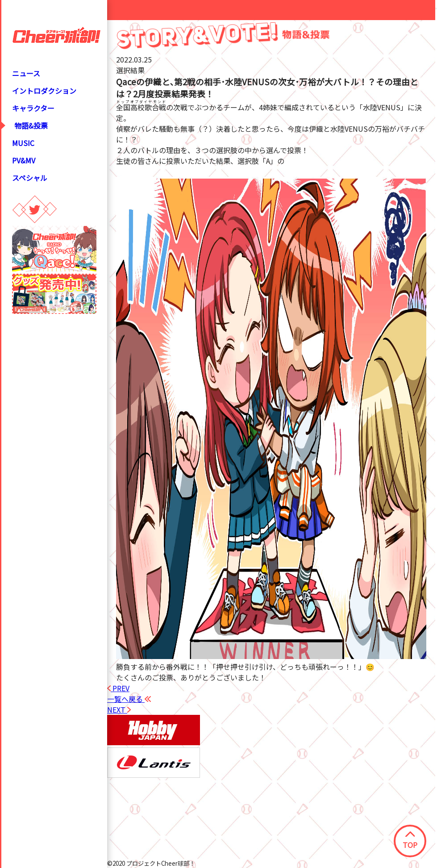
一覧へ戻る (129, 699)
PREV (118, 688)
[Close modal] (436, 8)
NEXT (119, 709)
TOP (410, 841)
